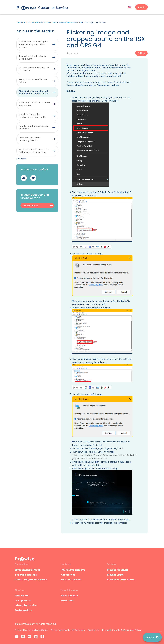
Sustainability (23, 610)
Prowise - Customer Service (29, 22)
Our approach (23, 601)
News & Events (69, 596)
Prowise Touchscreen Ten (70, 22)
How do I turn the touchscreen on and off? (34, 127)
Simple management (27, 570)
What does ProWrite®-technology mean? (30, 139)
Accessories (68, 575)
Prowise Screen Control (121, 580)
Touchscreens (50, 22)
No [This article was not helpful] (33, 178)
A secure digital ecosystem (31, 580)
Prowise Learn (115, 575)
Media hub (67, 601)
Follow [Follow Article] (141, 53)
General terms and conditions (31, 630)
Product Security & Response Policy (122, 630)
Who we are (22, 596)
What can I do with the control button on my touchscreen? (34, 151)
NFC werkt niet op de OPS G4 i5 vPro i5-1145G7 (34, 69)
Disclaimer (93, 630)
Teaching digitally (26, 575)
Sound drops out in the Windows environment (35, 104)
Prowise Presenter (118, 570)
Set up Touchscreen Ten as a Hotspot (33, 81)
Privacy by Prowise (26, 605)
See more (21, 159)
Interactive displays (73, 570)
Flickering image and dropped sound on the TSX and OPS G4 (34, 92)
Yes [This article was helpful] (24, 178)
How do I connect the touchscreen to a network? (32, 116)
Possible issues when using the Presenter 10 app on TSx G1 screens (34, 44)
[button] (141, 7)
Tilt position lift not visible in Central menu (32, 57)
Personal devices (71, 580)
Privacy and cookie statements (68, 630)
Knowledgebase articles (95, 22)
